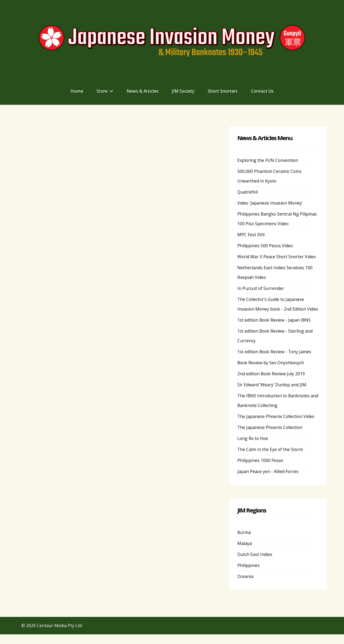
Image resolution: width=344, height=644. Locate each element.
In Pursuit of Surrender (261, 288)
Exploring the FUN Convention (268, 160)
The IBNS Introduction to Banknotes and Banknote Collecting (274, 410)
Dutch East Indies (255, 564)
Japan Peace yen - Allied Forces (268, 481)
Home (77, 91)
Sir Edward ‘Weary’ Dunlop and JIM (272, 394)
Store (102, 91)
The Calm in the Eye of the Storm (270, 459)
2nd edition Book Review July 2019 (272, 383)
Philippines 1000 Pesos (260, 470)
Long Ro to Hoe (253, 448)
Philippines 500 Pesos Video (265, 246)
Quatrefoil (248, 192)
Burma (244, 542)
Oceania (245, 586)
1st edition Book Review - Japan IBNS (275, 330)
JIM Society (183, 91)
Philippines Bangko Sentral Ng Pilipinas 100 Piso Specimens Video (277, 219)
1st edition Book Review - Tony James (275, 361)
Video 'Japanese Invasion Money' (270, 203)
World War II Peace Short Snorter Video (277, 257)
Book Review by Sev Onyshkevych (271, 372)
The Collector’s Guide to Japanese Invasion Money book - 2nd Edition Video (272, 309)
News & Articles (143, 91)
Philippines (248, 575)
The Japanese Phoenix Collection (270, 437)
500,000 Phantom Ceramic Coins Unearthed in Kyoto (270, 176)
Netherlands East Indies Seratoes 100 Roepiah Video (275, 272)
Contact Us (262, 91)
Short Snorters (223, 91)
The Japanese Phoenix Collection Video (277, 426)
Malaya (245, 553)
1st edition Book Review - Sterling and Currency (275, 345)
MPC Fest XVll (251, 235)
